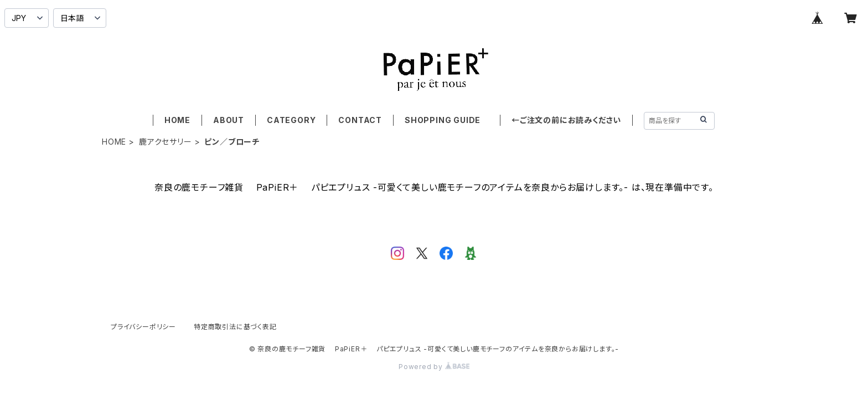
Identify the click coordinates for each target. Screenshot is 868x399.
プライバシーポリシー (143, 327)
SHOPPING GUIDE (447, 120)
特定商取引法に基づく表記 (235, 327)
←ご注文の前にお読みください (566, 120)
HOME (177, 120)
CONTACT (360, 120)
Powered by (434, 367)
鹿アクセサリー (166, 142)
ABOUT (229, 120)
